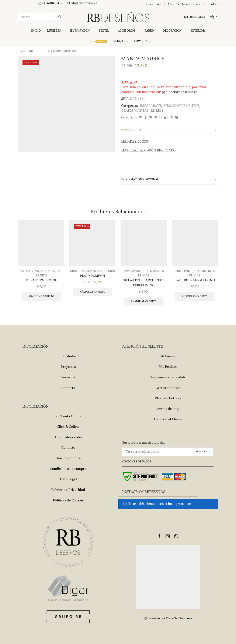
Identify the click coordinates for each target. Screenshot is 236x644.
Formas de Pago (168, 409)
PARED (150, 31)
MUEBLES (55, 31)
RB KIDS (35, 51)
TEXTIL (105, 31)
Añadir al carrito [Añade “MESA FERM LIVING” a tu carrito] (41, 296)
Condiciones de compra (68, 469)
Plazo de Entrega (168, 398)
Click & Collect (68, 427)
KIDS (96, 41)
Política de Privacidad (68, 490)
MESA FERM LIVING (41, 280)
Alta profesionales (68, 437)
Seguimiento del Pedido (168, 377)
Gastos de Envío (168, 388)
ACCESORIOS (128, 31)
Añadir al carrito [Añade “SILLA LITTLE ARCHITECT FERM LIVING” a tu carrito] (144, 301)
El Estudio (68, 356)
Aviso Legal (68, 479)
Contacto (214, 4)
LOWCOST (142, 41)
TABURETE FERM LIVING (195, 280)
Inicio (22, 51)
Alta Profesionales (184, 4)
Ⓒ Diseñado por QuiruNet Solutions (168, 618)
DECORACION (173, 31)
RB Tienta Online (68, 416)
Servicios (68, 377)
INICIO (36, 31)
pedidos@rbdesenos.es (179, 92)
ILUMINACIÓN (81, 31)
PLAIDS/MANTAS (135, 111)
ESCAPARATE (151, 106)
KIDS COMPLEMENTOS (60, 51)
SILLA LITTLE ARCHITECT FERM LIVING (144, 283)
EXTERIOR (198, 31)
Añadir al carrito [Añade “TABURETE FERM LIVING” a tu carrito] (195, 296)
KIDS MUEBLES (51, 271)
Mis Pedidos (168, 367)
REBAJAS (121, 41)
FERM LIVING (29, 271)
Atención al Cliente (168, 419)
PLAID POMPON (92, 276)
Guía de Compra (68, 458)
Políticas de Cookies (68, 500)
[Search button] (60, 17)
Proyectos (152, 4)
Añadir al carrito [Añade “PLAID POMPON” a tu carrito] (92, 292)
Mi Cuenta (168, 356)
